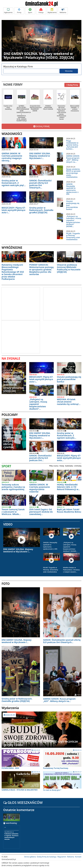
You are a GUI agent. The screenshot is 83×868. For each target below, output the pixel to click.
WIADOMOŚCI (12, 134)
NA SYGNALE (11, 358)
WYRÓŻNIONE (12, 248)
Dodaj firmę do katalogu (47, 857)
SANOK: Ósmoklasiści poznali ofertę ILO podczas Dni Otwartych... (40, 184)
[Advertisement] (20, 303)
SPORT (6, 466)
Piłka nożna (54, 466)
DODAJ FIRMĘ (42, 126)
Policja (41, 11)
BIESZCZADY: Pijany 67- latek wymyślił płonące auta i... (14, 210)
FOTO (6, 584)
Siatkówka (69, 466)
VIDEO (8, 524)
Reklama (63, 11)
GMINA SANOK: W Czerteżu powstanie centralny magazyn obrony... (12, 157)
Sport (30, 11)
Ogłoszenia (8, 11)
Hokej (62, 466)
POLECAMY (10, 415)
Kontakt (78, 857)
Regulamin (62, 857)
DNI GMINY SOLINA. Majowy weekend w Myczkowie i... (40, 156)
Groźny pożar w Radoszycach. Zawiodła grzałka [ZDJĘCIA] (41, 210)
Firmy (19, 11)
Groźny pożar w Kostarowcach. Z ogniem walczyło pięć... (14, 183)
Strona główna (30, 857)
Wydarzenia (52, 11)
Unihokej (78, 466)
